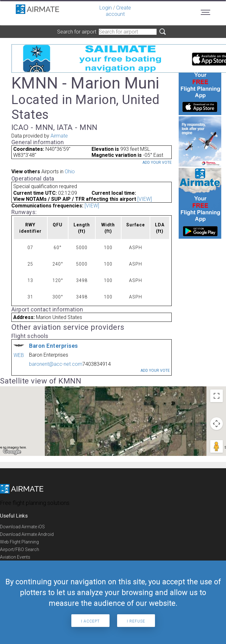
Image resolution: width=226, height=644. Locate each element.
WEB (19, 355)
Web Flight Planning (19, 542)
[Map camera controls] (217, 424)
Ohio (70, 172)
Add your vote (157, 163)
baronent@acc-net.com (56, 364)
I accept (90, 621)
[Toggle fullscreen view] (217, 396)
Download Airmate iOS (22, 527)
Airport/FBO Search (20, 549)
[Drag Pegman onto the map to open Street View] (217, 446)
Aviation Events (15, 557)
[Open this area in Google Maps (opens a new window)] (12, 452)
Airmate (59, 136)
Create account (118, 11)
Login (106, 8)
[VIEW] (145, 199)
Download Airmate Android (27, 534)
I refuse (136, 621)
